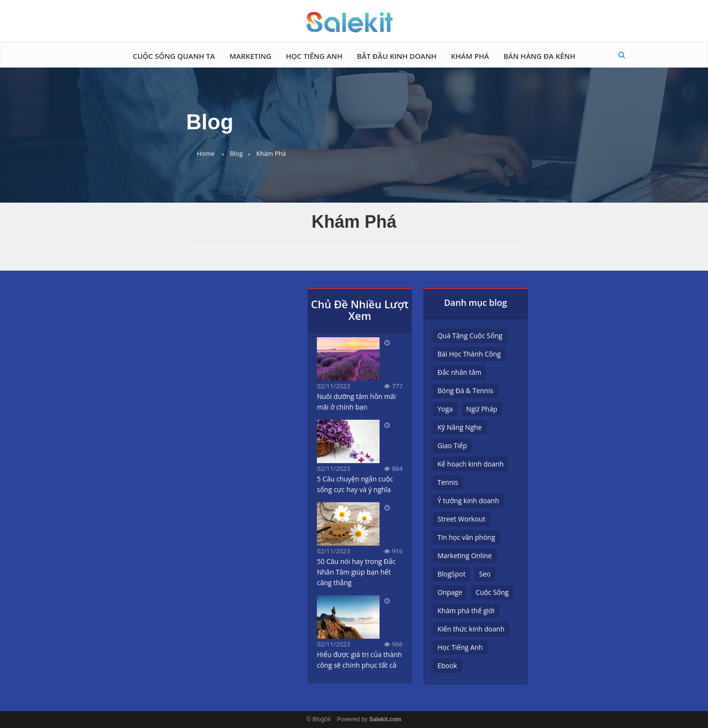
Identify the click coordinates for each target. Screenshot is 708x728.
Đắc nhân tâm (459, 372)
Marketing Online (465, 556)
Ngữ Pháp (482, 409)
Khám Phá (470, 56)
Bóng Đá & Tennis (465, 391)
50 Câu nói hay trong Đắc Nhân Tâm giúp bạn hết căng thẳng (356, 572)
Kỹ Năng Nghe (460, 427)
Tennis (448, 482)
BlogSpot (451, 574)
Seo (485, 574)
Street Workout (461, 519)
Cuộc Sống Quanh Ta (174, 56)
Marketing (251, 56)
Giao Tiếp (452, 446)
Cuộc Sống (492, 592)
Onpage (450, 592)
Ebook (447, 666)
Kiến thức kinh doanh (471, 629)
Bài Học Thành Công (469, 354)
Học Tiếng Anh (314, 56)
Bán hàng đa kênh (539, 56)
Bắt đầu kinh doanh (397, 56)
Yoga (445, 409)
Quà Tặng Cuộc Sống (470, 336)
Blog (237, 153)
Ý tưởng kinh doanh (468, 501)
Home (206, 153)
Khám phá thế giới (466, 611)
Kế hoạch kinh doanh (470, 464)
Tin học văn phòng (466, 537)
